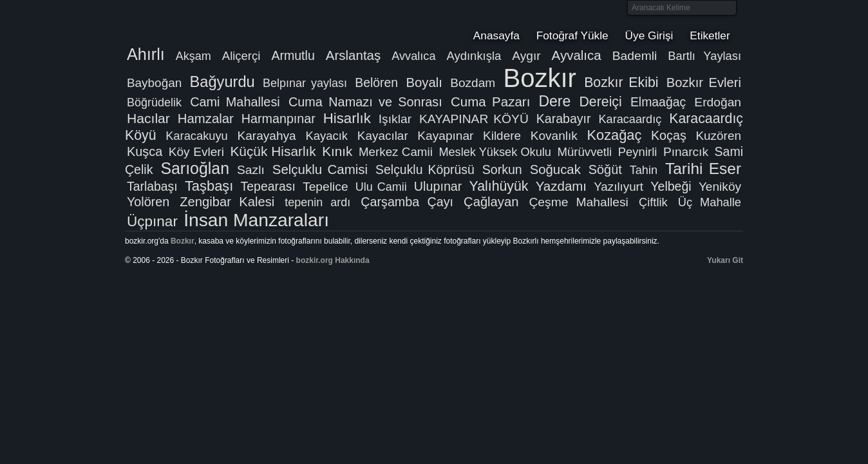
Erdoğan (718, 102)
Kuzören (718, 136)
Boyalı (424, 82)
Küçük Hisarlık (273, 151)
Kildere (502, 136)
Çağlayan (491, 202)
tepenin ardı (317, 202)
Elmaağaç (658, 102)
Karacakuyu (197, 136)
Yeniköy (720, 187)
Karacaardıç (630, 119)
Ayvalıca (577, 55)
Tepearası (268, 186)
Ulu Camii (381, 187)
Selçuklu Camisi (320, 169)
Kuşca (145, 151)
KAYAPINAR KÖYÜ (474, 119)
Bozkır (212, 23)
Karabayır (564, 119)
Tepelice (325, 187)
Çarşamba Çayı (407, 202)
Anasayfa (496, 35)
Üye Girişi (649, 35)
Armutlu (293, 55)
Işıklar (395, 119)
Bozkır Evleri (704, 82)
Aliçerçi (241, 56)
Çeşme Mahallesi (578, 202)
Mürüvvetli (584, 152)
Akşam (193, 56)
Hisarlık (347, 118)
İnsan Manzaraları (256, 220)
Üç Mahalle (710, 202)
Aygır (526, 56)
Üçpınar (152, 221)
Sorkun (502, 169)
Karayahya (266, 136)
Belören (376, 82)
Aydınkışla (474, 56)
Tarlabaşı (152, 186)
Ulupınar (438, 186)
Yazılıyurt (618, 187)
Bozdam (473, 83)
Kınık (337, 151)
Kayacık (326, 136)
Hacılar (148, 118)
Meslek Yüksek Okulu (495, 152)
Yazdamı (561, 186)
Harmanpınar (278, 119)
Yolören (148, 202)
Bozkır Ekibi (621, 82)
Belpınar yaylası (305, 83)
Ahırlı (146, 54)
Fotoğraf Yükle (572, 35)
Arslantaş (353, 55)
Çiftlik (653, 202)
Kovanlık (554, 136)
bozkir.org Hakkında (333, 260)
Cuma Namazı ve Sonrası (365, 102)
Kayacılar (383, 136)
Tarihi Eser (703, 169)
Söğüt (605, 169)
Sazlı (251, 170)
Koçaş (669, 135)
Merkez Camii (396, 152)
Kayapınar (445, 136)
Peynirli (638, 152)
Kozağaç (615, 135)
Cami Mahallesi (235, 102)
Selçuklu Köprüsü (425, 169)
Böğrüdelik (154, 102)
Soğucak (555, 169)
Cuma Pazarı (490, 101)
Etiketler (710, 35)
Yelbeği (671, 186)
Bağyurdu (222, 82)
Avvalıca (413, 56)
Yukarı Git (725, 260)
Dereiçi (600, 102)
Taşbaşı (209, 186)
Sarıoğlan (195, 168)
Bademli (635, 56)
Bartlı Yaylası (704, 56)
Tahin (644, 170)
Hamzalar (206, 119)
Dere (554, 101)
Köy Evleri (196, 152)
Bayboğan (154, 83)
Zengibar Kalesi (227, 202)
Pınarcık (686, 152)
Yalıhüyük (499, 186)
